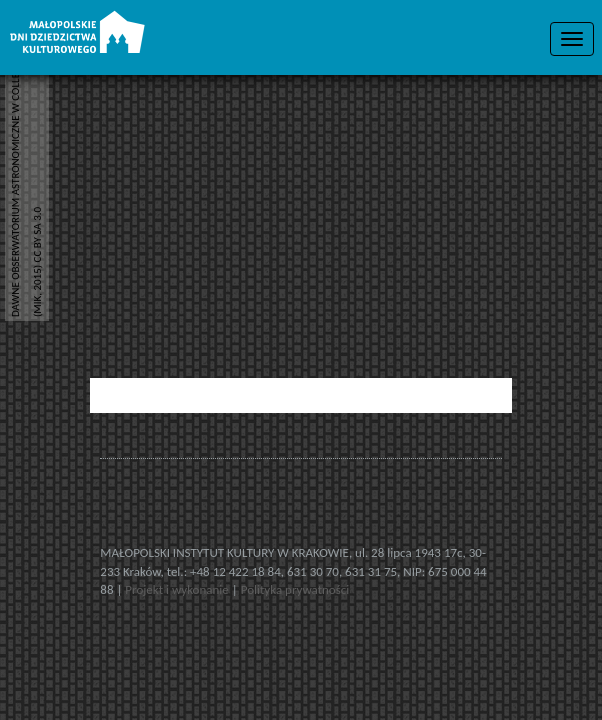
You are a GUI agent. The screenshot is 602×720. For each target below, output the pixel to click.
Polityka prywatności (295, 589)
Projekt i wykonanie (178, 589)
